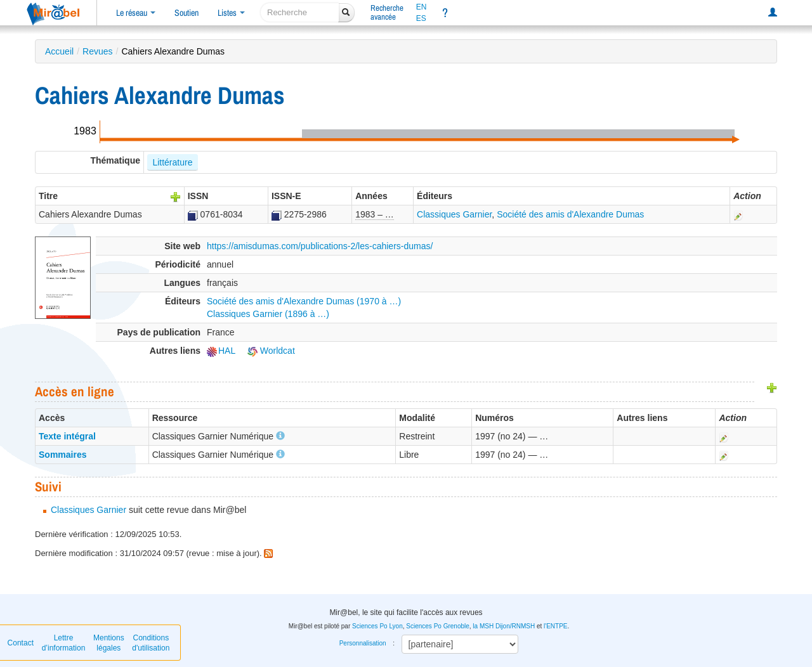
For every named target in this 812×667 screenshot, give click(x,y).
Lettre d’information (64, 643)
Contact (21, 643)
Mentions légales (109, 643)
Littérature (172, 162)
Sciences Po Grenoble (438, 626)
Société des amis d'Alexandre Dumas (570, 214)
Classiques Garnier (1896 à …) (268, 314)
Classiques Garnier (454, 214)
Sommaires (62, 455)
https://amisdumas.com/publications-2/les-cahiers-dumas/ (320, 246)
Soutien (187, 13)
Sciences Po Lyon (377, 626)
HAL (221, 351)
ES (421, 18)
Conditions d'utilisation (151, 643)
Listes (231, 13)
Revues (97, 51)
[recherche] (300, 12)
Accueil (59, 51)
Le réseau (136, 13)
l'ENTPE (555, 626)
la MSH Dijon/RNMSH (504, 626)
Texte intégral (67, 436)
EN (422, 7)
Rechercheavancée (387, 12)
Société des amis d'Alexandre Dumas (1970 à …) (304, 301)
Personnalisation (363, 643)
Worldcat (271, 351)
